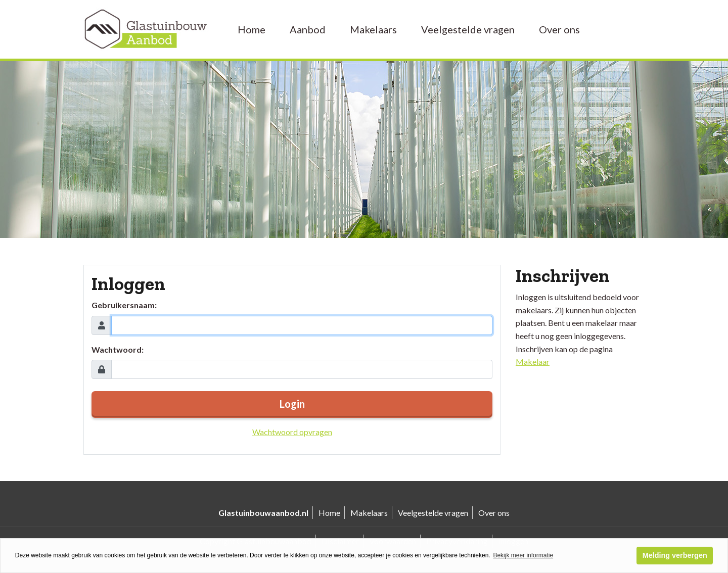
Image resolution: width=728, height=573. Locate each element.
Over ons (559, 29)
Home (252, 29)
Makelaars (373, 29)
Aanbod (308, 29)
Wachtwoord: (118, 349)
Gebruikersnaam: (124, 305)
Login (292, 404)
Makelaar (533, 362)
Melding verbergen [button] (675, 555)
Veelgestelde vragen (468, 29)
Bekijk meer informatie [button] (523, 555)
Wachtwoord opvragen (292, 432)
